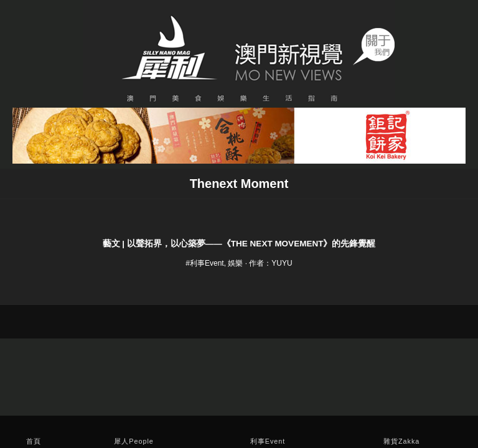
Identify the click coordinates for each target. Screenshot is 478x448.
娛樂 (235, 263)
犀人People (134, 441)
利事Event (268, 441)
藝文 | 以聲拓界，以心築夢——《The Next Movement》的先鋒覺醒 (239, 244)
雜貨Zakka (401, 441)
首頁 (34, 441)
